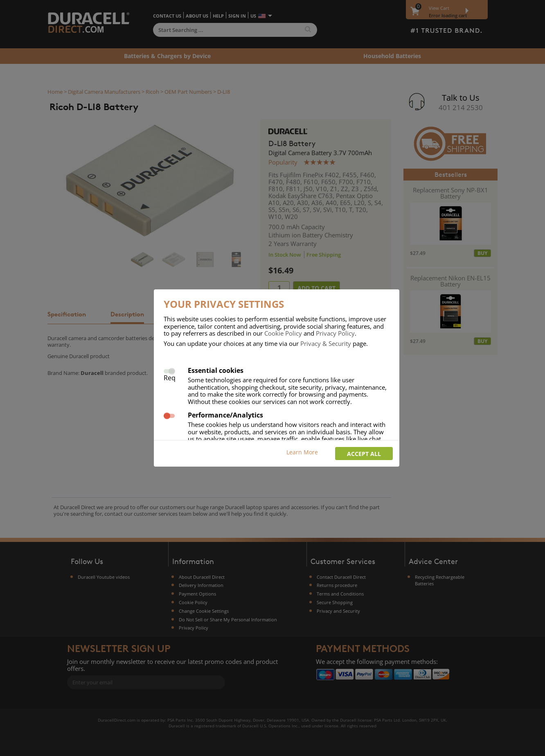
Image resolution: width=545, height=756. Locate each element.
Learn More (302, 452)
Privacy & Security (326, 343)
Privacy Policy (335, 333)
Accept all (364, 454)
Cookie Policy (283, 333)
